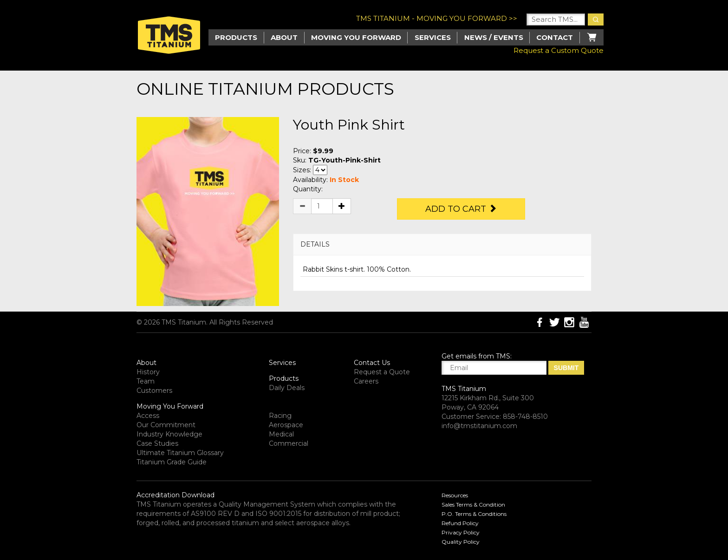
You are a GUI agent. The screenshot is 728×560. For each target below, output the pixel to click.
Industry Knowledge (169, 434)
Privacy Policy (461, 532)
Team (146, 381)
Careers (366, 381)
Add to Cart (461, 209)
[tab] (442, 244)
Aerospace (286, 425)
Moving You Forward (170, 406)
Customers (154, 391)
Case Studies (157, 443)
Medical (281, 434)
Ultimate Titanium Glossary (180, 453)
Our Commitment (166, 425)
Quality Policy (461, 542)
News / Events (494, 37)
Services (433, 37)
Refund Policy (460, 523)
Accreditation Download (175, 495)
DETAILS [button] (315, 244)
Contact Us (372, 363)
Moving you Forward (356, 37)
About (284, 37)
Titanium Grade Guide (172, 462)
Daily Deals (287, 388)
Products (284, 378)
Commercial (289, 443)
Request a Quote (382, 372)
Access (148, 416)
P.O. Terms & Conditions (474, 514)
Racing (280, 416)
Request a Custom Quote (559, 50)
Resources (455, 495)
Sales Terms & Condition (473, 505)
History (148, 372)
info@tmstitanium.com (479, 426)
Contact (555, 37)
